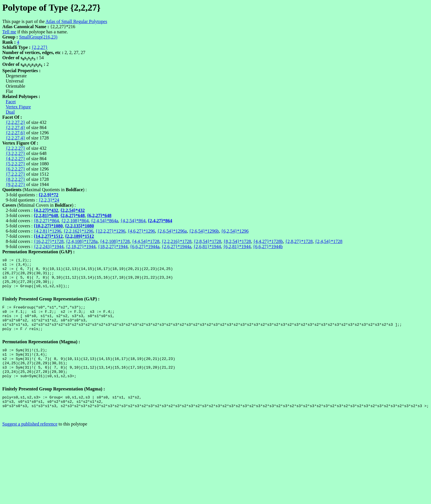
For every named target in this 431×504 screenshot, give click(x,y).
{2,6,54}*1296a (172, 231)
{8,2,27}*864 (46, 221)
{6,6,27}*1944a (144, 247)
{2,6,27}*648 (73, 215)
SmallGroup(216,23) (38, 37)
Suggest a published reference (30, 447)
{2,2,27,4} (15, 128)
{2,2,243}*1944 (48, 247)
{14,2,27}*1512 (48, 236)
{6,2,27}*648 (99, 215)
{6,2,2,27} (15, 169)
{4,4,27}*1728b (268, 241)
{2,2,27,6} (15, 133)
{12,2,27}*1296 (110, 231)
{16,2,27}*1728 (48, 241)
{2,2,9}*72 (48, 195)
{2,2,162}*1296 (78, 231)
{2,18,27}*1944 (81, 247)
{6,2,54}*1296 (235, 231)
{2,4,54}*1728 (329, 241)
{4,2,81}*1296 (47, 231)
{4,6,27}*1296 (141, 231)
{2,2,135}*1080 (80, 226)
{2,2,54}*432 (73, 210)
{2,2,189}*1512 (80, 236)
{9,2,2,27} (15, 184)
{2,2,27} (40, 47)
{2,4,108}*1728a (82, 241)
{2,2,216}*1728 (177, 241)
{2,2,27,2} (15, 122)
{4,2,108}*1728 (115, 241)
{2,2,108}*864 (75, 221)
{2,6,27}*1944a (176, 247)
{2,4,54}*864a (104, 221)
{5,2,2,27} (15, 164)
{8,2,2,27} (15, 179)
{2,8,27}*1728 (299, 241)
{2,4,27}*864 (160, 221)
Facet (11, 102)
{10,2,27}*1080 (48, 226)
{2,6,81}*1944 (207, 247)
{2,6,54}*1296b (204, 231)
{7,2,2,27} (15, 174)
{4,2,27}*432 (46, 210)
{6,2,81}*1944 (237, 247)
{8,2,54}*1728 (237, 241)
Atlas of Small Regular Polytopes (76, 21)
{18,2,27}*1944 (113, 247)
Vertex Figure (18, 107)
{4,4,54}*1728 (146, 241)
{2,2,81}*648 (46, 215)
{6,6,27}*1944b (268, 247)
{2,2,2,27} (15, 148)
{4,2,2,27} (15, 159)
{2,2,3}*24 (49, 200)
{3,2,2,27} (15, 153)
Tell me (9, 32)
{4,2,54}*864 (133, 221)
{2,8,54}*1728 (207, 241)
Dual (10, 112)
